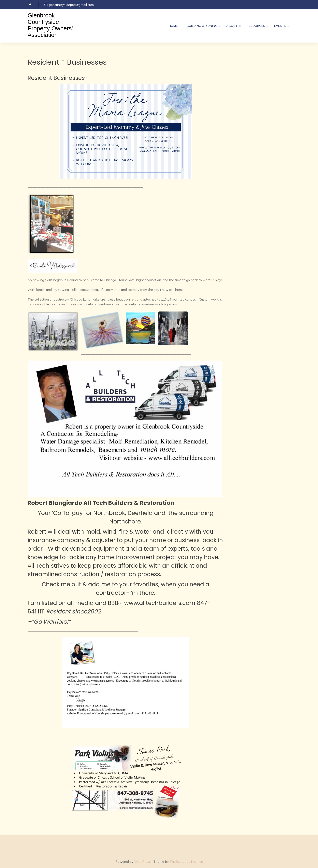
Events (280, 26)
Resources (256, 26)
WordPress (142, 862)
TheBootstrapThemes (186, 862)
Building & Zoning (202, 26)
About (232, 26)
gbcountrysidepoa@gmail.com (68, 5)
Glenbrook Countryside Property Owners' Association (50, 25)
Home (173, 26)
